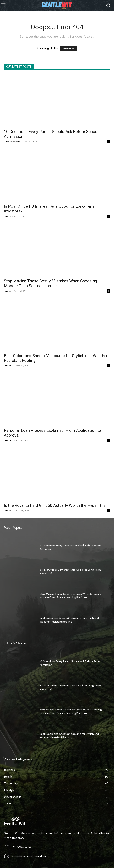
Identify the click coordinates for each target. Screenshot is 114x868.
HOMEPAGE (68, 48)
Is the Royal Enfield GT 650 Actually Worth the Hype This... (56, 505)
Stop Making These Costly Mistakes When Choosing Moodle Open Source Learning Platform (71, 596)
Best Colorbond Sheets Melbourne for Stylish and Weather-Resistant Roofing (69, 620)
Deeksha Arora (12, 141)
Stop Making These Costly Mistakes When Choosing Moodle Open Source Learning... (50, 283)
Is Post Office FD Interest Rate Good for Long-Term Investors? (70, 687)
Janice (7, 216)
